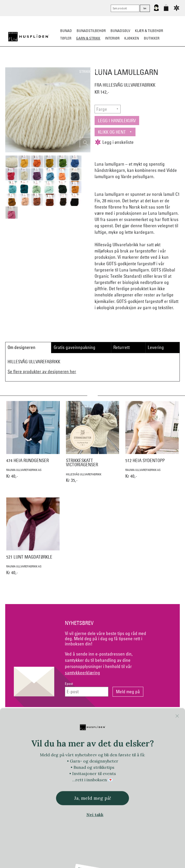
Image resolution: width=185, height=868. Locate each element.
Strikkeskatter (93, 72)
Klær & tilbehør (149, 31)
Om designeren (21, 347)
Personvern (112, 720)
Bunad (66, 31)
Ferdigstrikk (57, 64)
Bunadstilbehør (91, 31)
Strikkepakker (28, 64)
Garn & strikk (88, 38)
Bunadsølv (120, 31)
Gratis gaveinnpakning (75, 347)
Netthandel (73, 720)
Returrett (122, 347)
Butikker (152, 38)
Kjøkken (132, 38)
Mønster (94, 64)
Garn (77, 64)
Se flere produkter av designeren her (42, 371)
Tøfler (66, 38)
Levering (156, 347)
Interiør (112, 38)
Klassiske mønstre (123, 64)
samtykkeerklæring (82, 673)
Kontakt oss (33, 720)
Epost (69, 684)
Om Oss (151, 720)
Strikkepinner (157, 64)
